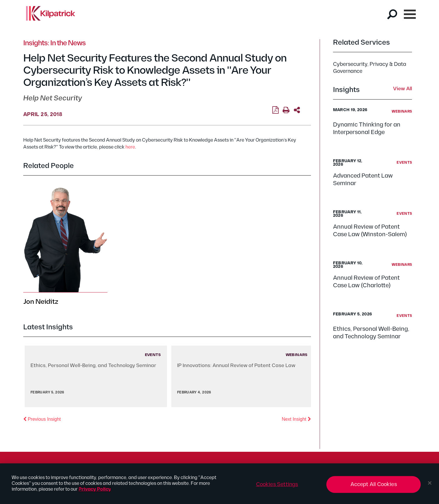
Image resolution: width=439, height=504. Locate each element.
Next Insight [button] (296, 419)
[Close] (430, 483)
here (130, 147)
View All (403, 89)
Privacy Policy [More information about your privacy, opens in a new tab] (95, 489)
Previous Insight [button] (42, 419)
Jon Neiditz (41, 302)
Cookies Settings (277, 484)
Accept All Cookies (374, 484)
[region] (219, 484)
